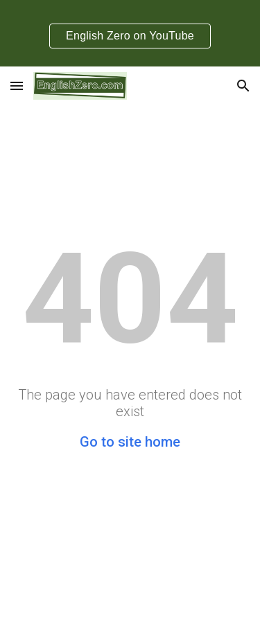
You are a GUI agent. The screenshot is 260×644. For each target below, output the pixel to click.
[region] (130, 33)
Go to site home (130, 442)
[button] (17, 86)
